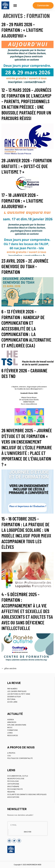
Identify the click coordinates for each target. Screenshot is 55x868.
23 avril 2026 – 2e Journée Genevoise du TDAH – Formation (25, 266)
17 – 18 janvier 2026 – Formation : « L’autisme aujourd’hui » (22, 201)
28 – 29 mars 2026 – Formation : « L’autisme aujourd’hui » (22, 30)
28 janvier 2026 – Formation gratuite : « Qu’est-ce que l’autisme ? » (27, 166)
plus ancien (9, 668)
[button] (15, 5)
